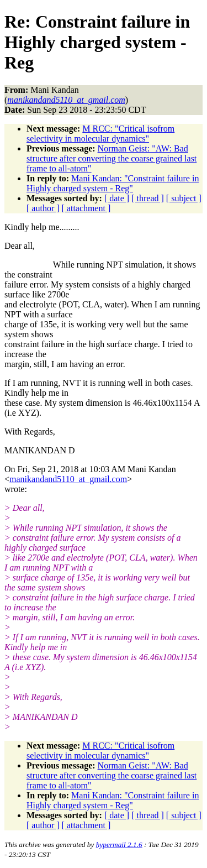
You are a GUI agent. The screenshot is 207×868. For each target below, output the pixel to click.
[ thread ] (148, 198)
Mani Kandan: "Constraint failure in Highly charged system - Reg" (113, 183)
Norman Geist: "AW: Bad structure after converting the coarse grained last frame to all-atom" (112, 158)
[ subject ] (184, 198)
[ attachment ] (86, 208)
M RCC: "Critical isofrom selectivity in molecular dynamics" (100, 134)
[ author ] (43, 208)
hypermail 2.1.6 (119, 845)
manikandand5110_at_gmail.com (68, 479)
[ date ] (117, 198)
